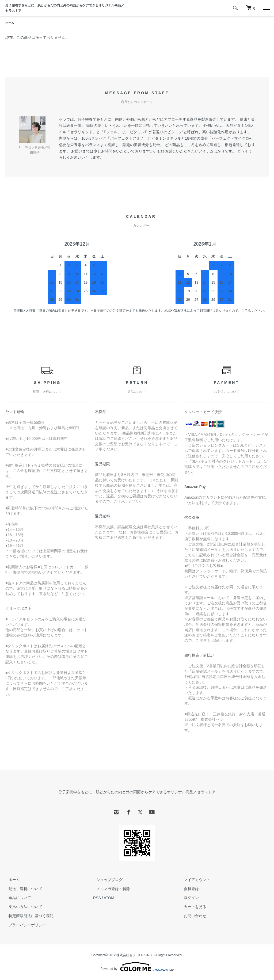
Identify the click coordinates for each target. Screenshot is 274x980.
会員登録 (188, 889)
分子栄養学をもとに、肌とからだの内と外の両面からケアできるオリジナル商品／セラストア (65, 8)
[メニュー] (266, 8)
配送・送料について (22, 889)
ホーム (10, 23)
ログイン (188, 898)
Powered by (137, 967)
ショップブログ (106, 880)
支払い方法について (22, 907)
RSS (97, 898)
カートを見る (192, 907)
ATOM (109, 898)
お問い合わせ (192, 916)
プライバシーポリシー (24, 925)
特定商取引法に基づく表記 (28, 916)
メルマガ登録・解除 (110, 889)
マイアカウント (194, 880)
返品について (17, 898)
